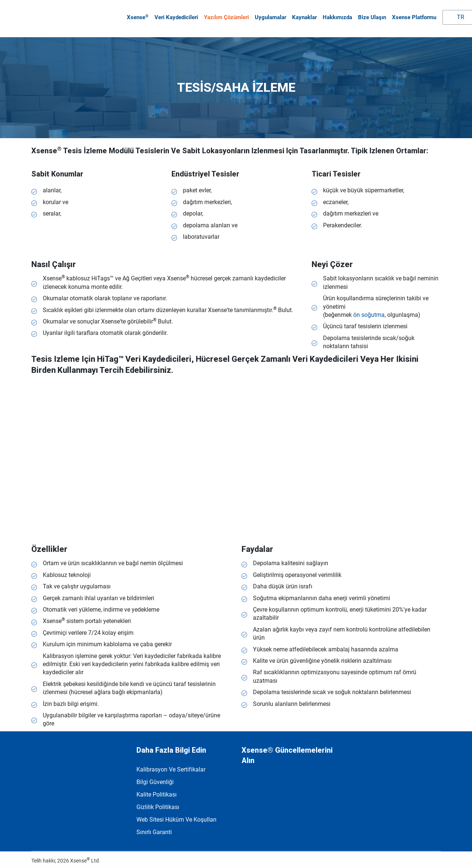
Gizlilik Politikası (158, 804)
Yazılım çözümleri (226, 16)
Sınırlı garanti (154, 829)
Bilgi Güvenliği (155, 779)
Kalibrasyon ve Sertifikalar (171, 766)
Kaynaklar (304, 16)
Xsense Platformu (413, 16)
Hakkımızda (337, 16)
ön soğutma (369, 311)
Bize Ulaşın (371, 16)
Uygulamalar (270, 16)
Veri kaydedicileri (176, 16)
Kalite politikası (157, 791)
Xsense (137, 15)
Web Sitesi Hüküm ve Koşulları (176, 816)
